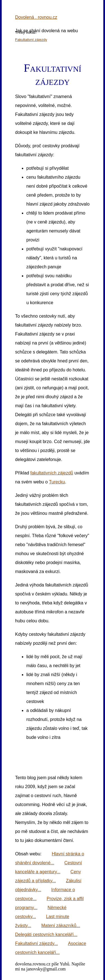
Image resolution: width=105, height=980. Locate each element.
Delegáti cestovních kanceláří (44, 934)
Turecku (57, 482)
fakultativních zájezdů (52, 473)
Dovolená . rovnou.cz (36, 17)
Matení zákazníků (59, 926)
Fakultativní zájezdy (31, 40)
